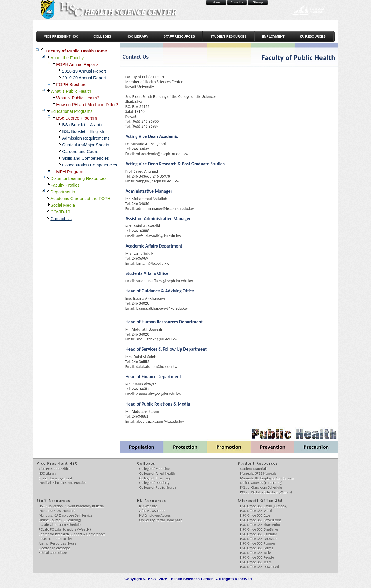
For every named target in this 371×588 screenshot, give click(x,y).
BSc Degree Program (76, 118)
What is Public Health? (78, 98)
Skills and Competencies (85, 158)
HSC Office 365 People (257, 557)
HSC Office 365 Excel (256, 515)
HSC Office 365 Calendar (259, 534)
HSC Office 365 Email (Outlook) (264, 506)
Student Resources (228, 36)
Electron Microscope (54, 548)
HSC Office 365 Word (256, 511)
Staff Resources (179, 36)
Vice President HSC (61, 36)
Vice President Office (55, 469)
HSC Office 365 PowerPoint (260, 520)
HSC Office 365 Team (256, 562)
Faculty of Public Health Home (76, 51)
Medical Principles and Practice (63, 483)
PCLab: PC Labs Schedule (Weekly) (266, 492)
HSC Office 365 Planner (258, 543)
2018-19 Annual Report (84, 71)
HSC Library (137, 36)
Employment (273, 36)
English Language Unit (56, 478)
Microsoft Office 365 (261, 501)
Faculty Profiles (65, 185)
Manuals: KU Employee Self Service (267, 478)
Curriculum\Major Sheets (85, 145)
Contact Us (61, 219)
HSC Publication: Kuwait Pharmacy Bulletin (71, 506)
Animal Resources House (58, 543)
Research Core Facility (55, 539)
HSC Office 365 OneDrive (259, 529)
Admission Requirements (86, 138)
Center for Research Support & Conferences (72, 534)
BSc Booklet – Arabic (82, 125)
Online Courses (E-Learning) (261, 483)
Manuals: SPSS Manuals (258, 473)
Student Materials (254, 469)
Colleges (102, 36)
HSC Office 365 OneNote (259, 539)
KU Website (148, 506)
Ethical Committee (53, 553)
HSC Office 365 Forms (256, 548)
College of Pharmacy (155, 478)
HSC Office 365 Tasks (256, 553)
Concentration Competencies (90, 165)
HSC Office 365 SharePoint (260, 525)
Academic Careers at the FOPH (80, 199)
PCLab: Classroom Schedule (261, 487)
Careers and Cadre (80, 152)
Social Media (63, 205)
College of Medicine (154, 469)
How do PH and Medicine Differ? (87, 105)
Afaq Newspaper (152, 511)
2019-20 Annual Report (84, 78)
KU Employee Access (155, 515)
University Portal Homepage (161, 520)
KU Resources (313, 36)
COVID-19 (60, 212)
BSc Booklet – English (83, 131)
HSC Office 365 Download (259, 567)
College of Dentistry (154, 483)
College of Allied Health (157, 473)
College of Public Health (157, 487)
